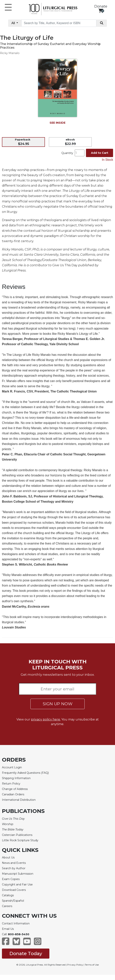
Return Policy (11, 784)
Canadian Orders (13, 794)
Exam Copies (11, 879)
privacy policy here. (46, 719)
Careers (7, 906)
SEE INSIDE (57, 123)
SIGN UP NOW (58, 704)
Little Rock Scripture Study (20, 840)
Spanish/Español (13, 901)
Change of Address (15, 789)
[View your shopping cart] (101, 11)
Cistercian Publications (17, 835)
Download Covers (14, 890)
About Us (8, 857)
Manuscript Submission (18, 874)
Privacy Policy (75, 965)
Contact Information (16, 923)
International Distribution (19, 800)
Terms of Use (92, 965)
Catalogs (8, 895)
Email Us (8, 929)
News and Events (14, 863)
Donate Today (26, 953)
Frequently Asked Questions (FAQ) (25, 773)
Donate (101, 6)
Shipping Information (16, 778)
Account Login (12, 767)
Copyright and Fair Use (17, 884)
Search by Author (14, 868)
